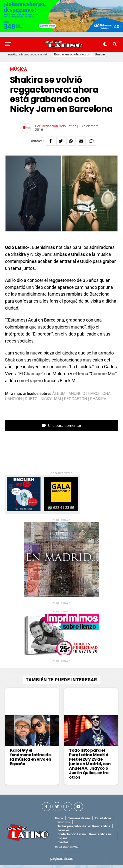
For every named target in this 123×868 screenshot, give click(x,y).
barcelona (99, 394)
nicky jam (51, 399)
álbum (59, 394)
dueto (31, 399)
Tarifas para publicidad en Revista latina (84, 829)
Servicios (63, 833)
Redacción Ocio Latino (59, 126)
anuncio (77, 394)
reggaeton (75, 399)
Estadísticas (103, 821)
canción (13, 399)
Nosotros (64, 825)
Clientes (63, 845)
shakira (98, 399)
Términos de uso (79, 821)
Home (59, 821)
